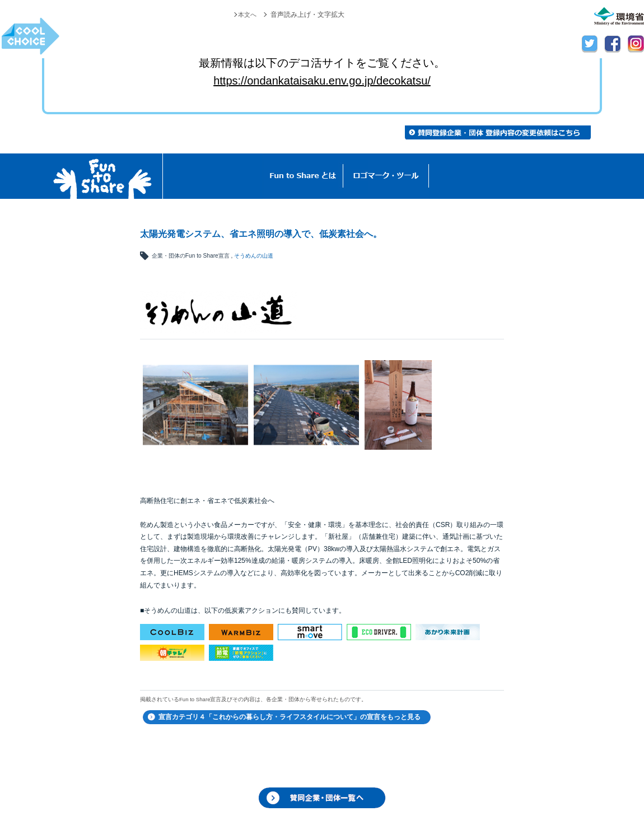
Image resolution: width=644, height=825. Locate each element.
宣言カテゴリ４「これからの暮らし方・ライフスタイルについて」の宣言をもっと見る (290, 717)
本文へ (246, 15)
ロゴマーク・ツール (386, 176)
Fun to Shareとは (303, 176)
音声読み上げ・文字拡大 (307, 15)
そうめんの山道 (254, 256)
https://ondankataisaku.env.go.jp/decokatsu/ (322, 81)
